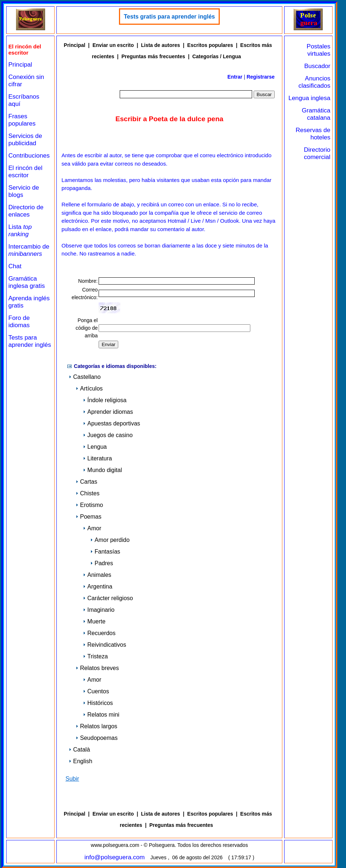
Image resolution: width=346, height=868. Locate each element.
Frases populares (22, 120)
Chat (15, 266)
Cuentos (96, 691)
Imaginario (99, 610)
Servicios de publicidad (25, 140)
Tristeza (95, 656)
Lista (20, 231)
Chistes (88, 493)
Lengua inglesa (309, 98)
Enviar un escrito (113, 45)
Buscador (317, 66)
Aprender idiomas (108, 412)
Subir (72, 779)
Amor (92, 528)
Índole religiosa (105, 400)
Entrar (235, 77)
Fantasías (105, 552)
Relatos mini (101, 715)
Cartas (86, 482)
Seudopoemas (97, 738)
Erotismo (89, 505)
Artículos (89, 389)
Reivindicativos (105, 645)
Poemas (89, 517)
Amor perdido (110, 540)
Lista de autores (160, 45)
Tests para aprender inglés (30, 341)
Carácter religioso (108, 598)
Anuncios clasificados (314, 82)
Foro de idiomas (19, 322)
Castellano (85, 377)
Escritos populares (210, 45)
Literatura (98, 458)
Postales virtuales (319, 50)
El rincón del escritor (25, 172)
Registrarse (261, 77)
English (80, 761)
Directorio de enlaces (26, 211)
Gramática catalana (316, 114)
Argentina (98, 586)
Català (79, 750)
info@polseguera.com (115, 857)
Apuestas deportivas (112, 423)
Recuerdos (99, 633)
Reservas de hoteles (313, 134)
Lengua (95, 447)
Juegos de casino (108, 435)
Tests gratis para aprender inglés (169, 17)
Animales (97, 575)
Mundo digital (102, 470)
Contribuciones (29, 156)
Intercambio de (29, 250)
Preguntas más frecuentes (153, 56)
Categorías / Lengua (216, 56)
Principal (20, 65)
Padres (102, 563)
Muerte (94, 621)
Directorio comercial (317, 153)
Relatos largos (96, 726)
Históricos (98, 703)
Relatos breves (97, 668)
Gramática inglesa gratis (27, 282)
